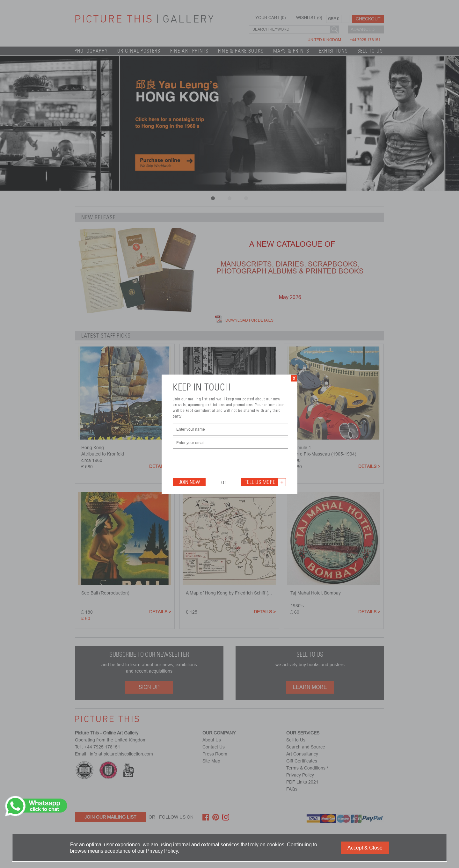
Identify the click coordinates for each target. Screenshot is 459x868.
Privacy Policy (162, 851)
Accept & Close (365, 848)
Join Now (189, 482)
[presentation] (221, 463)
